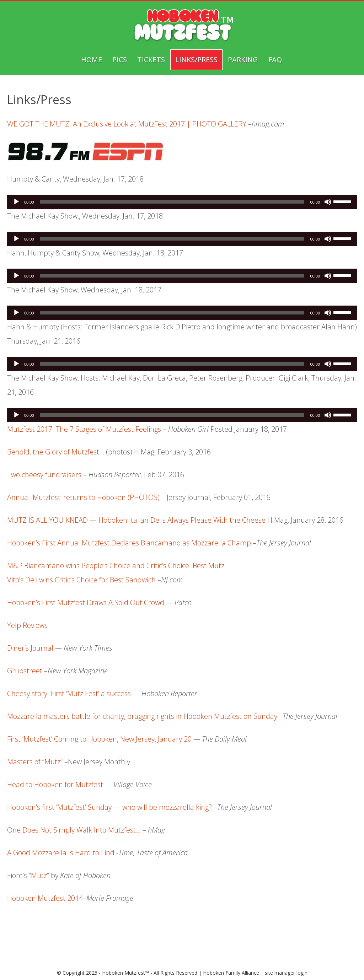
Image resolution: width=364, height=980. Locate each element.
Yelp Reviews (27, 625)
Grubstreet (25, 671)
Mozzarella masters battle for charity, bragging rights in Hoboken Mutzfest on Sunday (142, 716)
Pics (120, 60)
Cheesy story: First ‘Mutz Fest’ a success (69, 693)
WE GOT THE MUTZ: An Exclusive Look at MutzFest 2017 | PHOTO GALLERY (127, 124)
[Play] (16, 202)
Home (92, 60)
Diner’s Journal (30, 648)
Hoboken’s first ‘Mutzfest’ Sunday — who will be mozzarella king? (110, 807)
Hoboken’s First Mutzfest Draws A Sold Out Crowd (86, 602)
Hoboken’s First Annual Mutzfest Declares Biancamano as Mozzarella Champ (129, 543)
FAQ (275, 60)
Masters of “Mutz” (35, 762)
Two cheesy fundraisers (44, 475)
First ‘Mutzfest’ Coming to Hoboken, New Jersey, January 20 (99, 739)
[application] (182, 202)
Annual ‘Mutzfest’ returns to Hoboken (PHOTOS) (83, 497)
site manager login (286, 973)
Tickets (151, 60)
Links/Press (196, 60)
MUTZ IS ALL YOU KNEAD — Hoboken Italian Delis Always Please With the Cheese (136, 520)
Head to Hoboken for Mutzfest (55, 784)
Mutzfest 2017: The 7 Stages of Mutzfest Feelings (84, 429)
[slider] (172, 202)
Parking (243, 60)
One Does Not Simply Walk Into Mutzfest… (74, 830)
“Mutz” (39, 875)
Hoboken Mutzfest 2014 (45, 898)
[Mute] (328, 202)
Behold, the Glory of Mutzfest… (56, 452)
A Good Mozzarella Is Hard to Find (61, 853)
